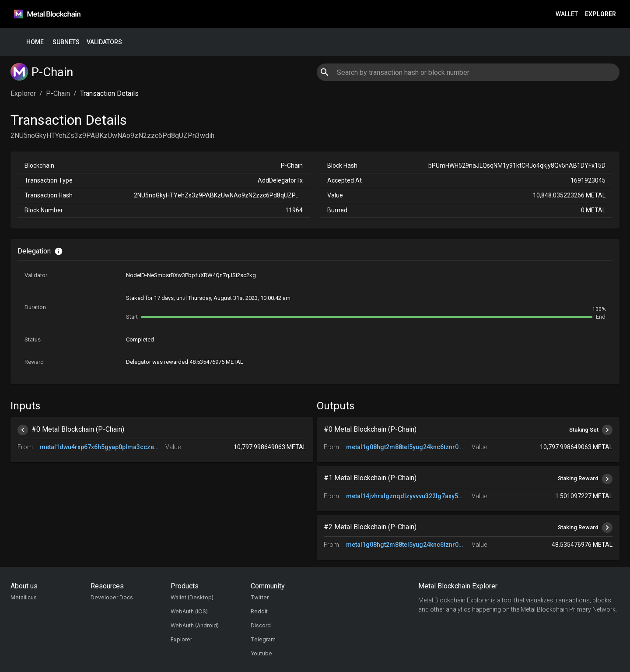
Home (35, 42)
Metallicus (24, 597)
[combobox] (468, 72)
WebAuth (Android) (195, 625)
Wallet (567, 14)
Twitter (260, 597)
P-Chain (58, 93)
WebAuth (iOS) (189, 611)
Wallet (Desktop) (192, 597)
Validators (104, 42)
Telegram (263, 639)
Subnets (66, 42)
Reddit (259, 611)
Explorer (600, 14)
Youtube (261, 653)
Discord (261, 625)
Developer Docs (112, 597)
